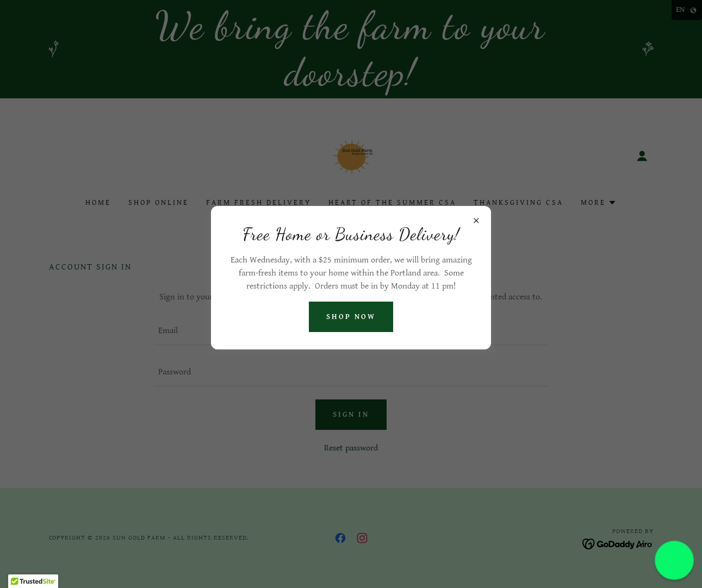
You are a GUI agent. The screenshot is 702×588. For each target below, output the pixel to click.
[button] (674, 560)
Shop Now (351, 317)
